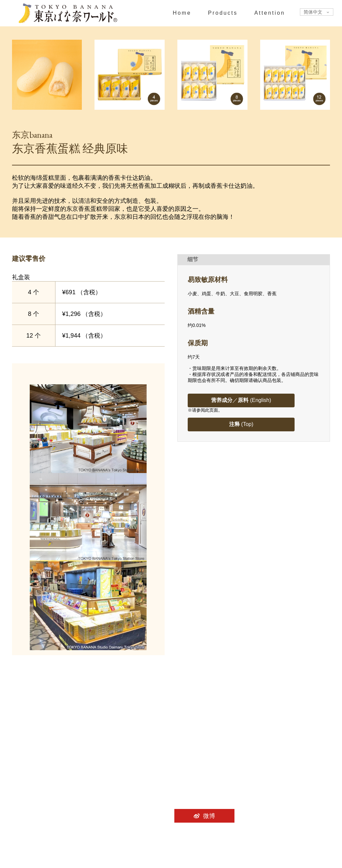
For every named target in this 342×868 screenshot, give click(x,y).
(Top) (241, 424)
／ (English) (241, 400)
